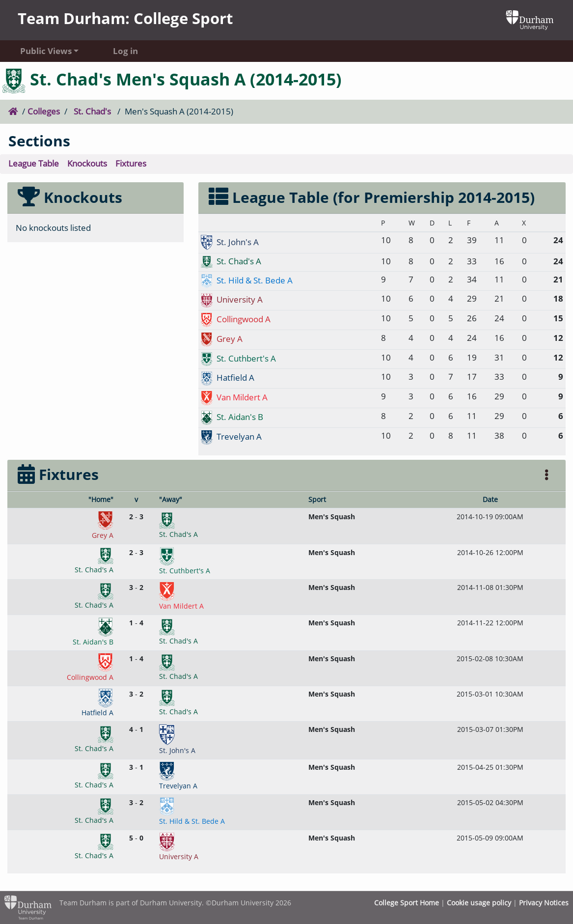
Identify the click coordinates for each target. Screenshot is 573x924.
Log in (125, 51)
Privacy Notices (544, 903)
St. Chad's (92, 111)
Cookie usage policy (479, 903)
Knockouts (87, 163)
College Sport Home (407, 903)
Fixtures (131, 163)
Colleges (44, 111)
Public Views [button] (46, 51)
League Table (34, 163)
